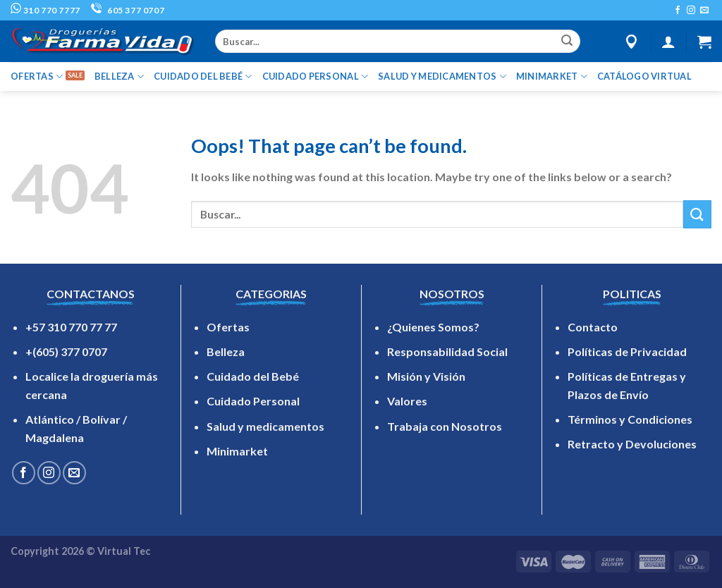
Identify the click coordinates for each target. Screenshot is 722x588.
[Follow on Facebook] (678, 11)
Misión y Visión (426, 376)
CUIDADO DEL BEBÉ (203, 76)
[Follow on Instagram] (691, 11)
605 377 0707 (128, 10)
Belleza (226, 351)
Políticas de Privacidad (627, 351)
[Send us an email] (704, 11)
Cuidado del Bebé (253, 376)
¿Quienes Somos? (433, 327)
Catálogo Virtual (644, 76)
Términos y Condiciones (630, 419)
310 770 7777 (45, 10)
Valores (407, 401)
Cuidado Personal (253, 401)
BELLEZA (119, 76)
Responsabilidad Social (447, 351)
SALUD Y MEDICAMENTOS (442, 76)
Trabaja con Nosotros (445, 426)
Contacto (593, 327)
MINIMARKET (552, 76)
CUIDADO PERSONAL (316, 76)
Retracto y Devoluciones (632, 444)
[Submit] (567, 42)
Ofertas (228, 327)
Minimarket (237, 451)
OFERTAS (37, 76)
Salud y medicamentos (265, 426)
